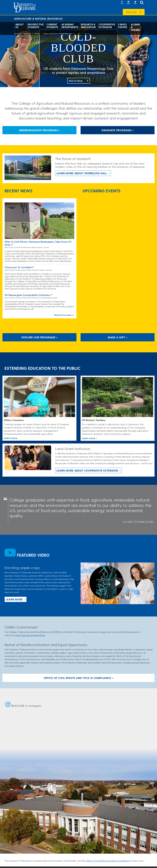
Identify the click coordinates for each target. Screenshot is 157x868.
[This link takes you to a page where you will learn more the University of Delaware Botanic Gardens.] (118, 397)
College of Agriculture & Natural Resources (57, 34)
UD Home (17, 34)
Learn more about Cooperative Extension (87, 470)
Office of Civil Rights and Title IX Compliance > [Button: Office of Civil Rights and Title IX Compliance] (79, 678)
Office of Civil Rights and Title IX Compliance (108, 861)
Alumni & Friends (136, 27)
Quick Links (131, 12)
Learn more (14, 599)
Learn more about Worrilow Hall (82, 173)
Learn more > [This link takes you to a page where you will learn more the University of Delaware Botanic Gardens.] (90, 438)
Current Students (52, 26)
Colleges (37, 34)
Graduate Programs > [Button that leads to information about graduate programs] (118, 130)
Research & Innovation (88, 26)
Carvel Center (122, 26)
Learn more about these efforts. (30, 635)
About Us (19, 26)
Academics (27, 34)
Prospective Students (36, 26)
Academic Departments (70, 26)
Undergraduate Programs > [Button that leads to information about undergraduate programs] (39, 130)
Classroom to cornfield (18, 267)
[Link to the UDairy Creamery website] (39, 397)
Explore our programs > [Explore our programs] (40, 337)
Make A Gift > (118, 337)
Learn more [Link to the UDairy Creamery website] (10, 438)
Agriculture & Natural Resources (38, 19)
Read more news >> (64, 315)
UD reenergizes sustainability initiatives (27, 295)
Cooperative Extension (107, 26)
